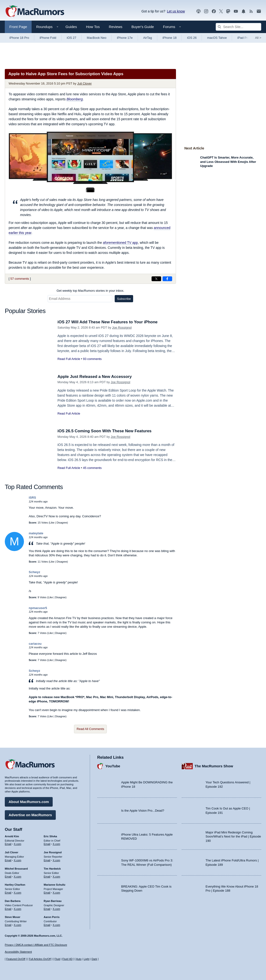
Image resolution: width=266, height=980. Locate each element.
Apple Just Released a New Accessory (95, 377)
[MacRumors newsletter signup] (259, 11)
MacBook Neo (97, 38)
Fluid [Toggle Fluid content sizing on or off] (57, 959)
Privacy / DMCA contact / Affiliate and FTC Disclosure (36, 945)
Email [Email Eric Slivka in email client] (47, 844)
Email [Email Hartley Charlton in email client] (8, 893)
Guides (71, 27)
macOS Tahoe (217, 38)
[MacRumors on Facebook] (214, 11)
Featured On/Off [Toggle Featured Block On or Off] (16, 959)
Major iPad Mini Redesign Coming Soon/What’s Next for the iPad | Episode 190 (233, 837)
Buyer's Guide (143, 27)
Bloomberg (75, 99)
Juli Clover (84, 83)
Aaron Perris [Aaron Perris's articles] (52, 917)
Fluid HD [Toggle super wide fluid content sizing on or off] (67, 959)
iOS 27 (72, 38)
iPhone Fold (48, 38)
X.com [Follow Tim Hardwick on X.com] (56, 877)
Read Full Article (69, 359)
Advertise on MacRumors (30, 815)
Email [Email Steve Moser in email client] (8, 925)
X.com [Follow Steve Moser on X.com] (18, 925)
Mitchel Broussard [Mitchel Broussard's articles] (16, 869)
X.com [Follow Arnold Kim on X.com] (18, 844)
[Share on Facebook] (167, 279)
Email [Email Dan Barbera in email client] (8, 909)
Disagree (62, 523)
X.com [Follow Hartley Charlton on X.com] (18, 893)
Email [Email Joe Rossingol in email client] (47, 860)
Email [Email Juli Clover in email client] (8, 860)
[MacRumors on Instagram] (206, 11)
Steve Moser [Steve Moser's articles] (13, 917)
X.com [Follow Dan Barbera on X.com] (18, 909)
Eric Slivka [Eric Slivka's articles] (51, 836)
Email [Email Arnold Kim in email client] (8, 844)
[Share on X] (156, 279)
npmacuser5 (38, 608)
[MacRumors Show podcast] (198, 11)
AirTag (148, 38)
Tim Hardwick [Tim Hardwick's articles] (52, 869)
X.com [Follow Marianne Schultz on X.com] (56, 893)
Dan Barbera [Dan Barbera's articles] (13, 901)
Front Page (18, 27)
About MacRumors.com (29, 802)
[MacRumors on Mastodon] (228, 11)
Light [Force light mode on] (86, 959)
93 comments (92, 359)
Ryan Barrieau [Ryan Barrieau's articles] (53, 901)
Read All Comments (90, 729)
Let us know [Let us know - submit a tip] (176, 11)
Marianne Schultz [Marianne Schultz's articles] (55, 885)
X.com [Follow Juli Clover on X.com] (18, 860)
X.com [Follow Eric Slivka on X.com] (56, 844)
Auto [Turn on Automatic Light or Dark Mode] (79, 959)
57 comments (20, 279)
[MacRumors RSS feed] (251, 11)
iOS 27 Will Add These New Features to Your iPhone (108, 322)
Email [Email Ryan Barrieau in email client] (47, 909)
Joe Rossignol (122, 328)
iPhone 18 (170, 38)
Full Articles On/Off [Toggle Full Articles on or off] (40, 959)
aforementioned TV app (120, 243)
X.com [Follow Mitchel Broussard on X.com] (18, 877)
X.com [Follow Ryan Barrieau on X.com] (56, 909)
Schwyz (34, 572)
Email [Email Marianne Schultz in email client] (47, 893)
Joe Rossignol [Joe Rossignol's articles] (53, 852)
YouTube (113, 766)
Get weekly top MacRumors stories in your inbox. (90, 291)
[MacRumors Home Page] (35, 11)
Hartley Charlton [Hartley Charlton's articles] (15, 885)
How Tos (93, 27)
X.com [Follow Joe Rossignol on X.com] (56, 860)
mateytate (36, 533)
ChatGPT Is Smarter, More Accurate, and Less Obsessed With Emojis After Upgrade (228, 162)
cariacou (35, 644)
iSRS (32, 498)
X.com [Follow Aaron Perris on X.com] (56, 925)
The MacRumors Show (214, 766)
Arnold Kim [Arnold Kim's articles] (12, 836)
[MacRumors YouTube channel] (236, 11)
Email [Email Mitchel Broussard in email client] (8, 877)
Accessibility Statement (18, 952)
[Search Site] (238, 27)
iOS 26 (192, 38)
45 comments (92, 468)
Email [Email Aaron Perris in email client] (47, 925)
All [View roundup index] (258, 38)
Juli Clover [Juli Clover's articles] (11, 852)
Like (52, 523)
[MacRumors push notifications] (243, 11)
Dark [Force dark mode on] (94, 959)
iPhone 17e (125, 38)
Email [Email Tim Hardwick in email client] (47, 877)
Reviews (116, 27)
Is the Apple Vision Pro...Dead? (143, 811)
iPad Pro (243, 38)
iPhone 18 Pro (19, 38)
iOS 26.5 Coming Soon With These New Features (105, 431)
